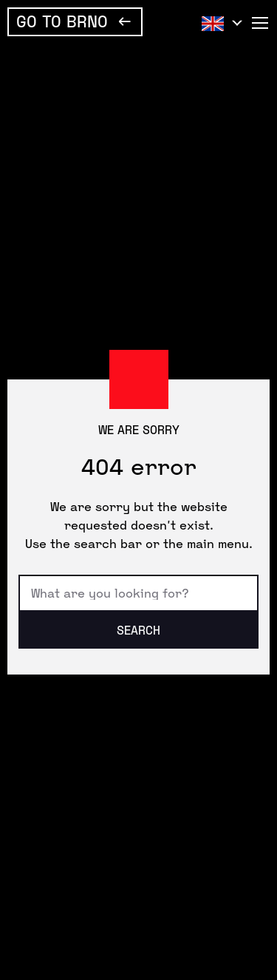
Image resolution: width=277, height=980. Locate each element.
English (219, 23)
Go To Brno (62, 21)
